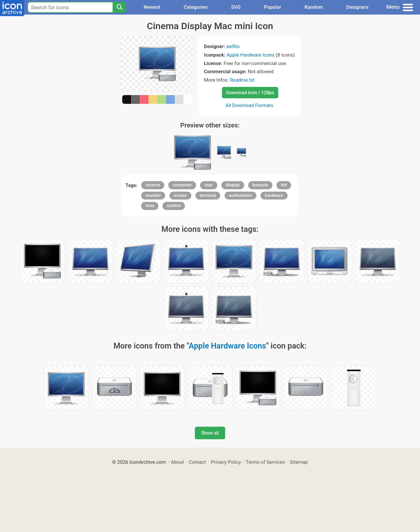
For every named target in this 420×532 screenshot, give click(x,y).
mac (209, 185)
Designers (357, 7)
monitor (153, 195)
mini (150, 206)
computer (182, 185)
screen (180, 195)
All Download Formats (250, 105)
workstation (240, 195)
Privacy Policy (226, 462)
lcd (284, 185)
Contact (197, 462)
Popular (273, 7)
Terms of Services (265, 462)
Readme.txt (242, 80)
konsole (260, 185)
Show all (210, 433)
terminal (208, 195)
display (233, 185)
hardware (274, 195)
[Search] (119, 7)
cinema (153, 185)
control (174, 206)
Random (314, 7)
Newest (152, 7)
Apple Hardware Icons (251, 55)
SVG (236, 7)
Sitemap (299, 462)
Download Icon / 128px (250, 93)
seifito (233, 46)
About (177, 462)
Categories (196, 7)
